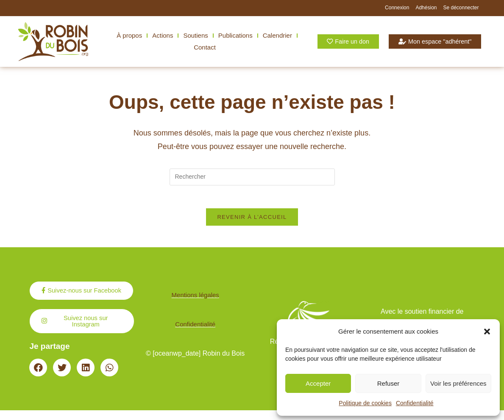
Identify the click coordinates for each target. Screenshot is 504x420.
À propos (129, 35)
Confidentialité (415, 403)
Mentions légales (195, 301)
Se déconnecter (461, 8)
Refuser (388, 383)
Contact (205, 47)
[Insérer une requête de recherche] (252, 177)
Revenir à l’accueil (252, 220)
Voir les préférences (458, 383)
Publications (235, 35)
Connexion (397, 8)
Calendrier (277, 35)
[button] (487, 332)
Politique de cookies (365, 403)
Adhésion (426, 8)
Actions (163, 35)
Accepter (318, 383)
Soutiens (195, 35)
